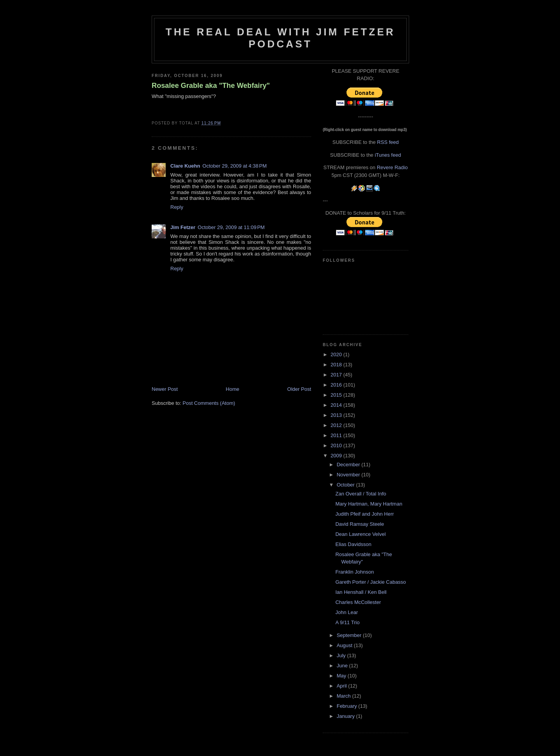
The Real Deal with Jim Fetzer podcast (280, 38)
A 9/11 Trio (347, 622)
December (349, 465)
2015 (337, 395)
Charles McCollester (358, 602)
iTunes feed (388, 155)
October (346, 485)
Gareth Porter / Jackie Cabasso (370, 582)
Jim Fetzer (183, 227)
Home (233, 389)
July (342, 655)
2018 (337, 365)
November (349, 475)
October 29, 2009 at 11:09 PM (231, 227)
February (348, 706)
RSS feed (388, 142)
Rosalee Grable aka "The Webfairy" (211, 86)
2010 (337, 445)
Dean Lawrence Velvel (360, 534)
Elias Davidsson (353, 544)
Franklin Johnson (354, 572)
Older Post (299, 389)
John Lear (346, 612)
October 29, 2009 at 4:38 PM (235, 166)
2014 (337, 405)
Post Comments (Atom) (209, 403)
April (343, 686)
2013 (337, 415)
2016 (337, 385)
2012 (337, 425)
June (343, 666)
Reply (177, 207)
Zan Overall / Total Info (361, 494)
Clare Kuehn (185, 166)
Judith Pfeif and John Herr (364, 514)
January (346, 716)
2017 (337, 375)
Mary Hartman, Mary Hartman (369, 504)
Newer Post (165, 389)
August (345, 645)
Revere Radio (392, 167)
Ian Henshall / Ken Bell (361, 592)
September (350, 635)
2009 (337, 456)
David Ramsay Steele (360, 524)
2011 (337, 435)
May (342, 676)
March (345, 696)
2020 (337, 354)
